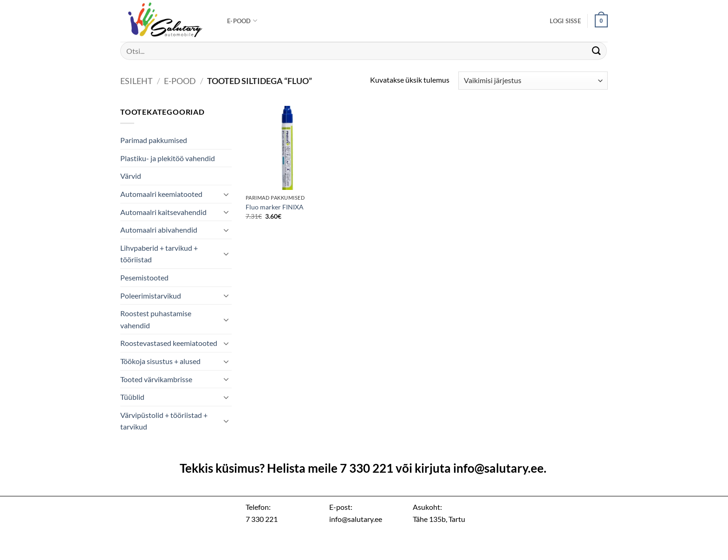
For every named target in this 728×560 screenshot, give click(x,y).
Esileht (136, 81)
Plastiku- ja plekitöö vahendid (168, 158)
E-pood (242, 21)
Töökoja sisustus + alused (160, 361)
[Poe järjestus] (533, 81)
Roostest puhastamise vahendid (156, 319)
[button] (565, 21)
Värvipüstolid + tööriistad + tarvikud (164, 421)
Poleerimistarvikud (151, 296)
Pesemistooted (144, 277)
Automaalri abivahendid (159, 230)
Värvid (131, 176)
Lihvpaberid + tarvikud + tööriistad (159, 254)
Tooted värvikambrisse (156, 379)
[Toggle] (226, 194)
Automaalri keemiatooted (161, 194)
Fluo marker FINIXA (275, 207)
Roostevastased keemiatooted (169, 343)
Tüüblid (132, 397)
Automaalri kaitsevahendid (163, 212)
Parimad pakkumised (154, 140)
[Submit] (597, 51)
